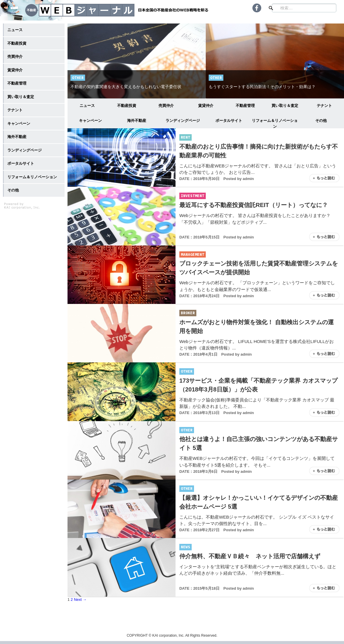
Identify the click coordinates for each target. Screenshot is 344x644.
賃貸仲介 (206, 106)
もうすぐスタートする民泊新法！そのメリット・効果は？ (262, 87)
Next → (80, 600)
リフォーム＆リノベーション (275, 123)
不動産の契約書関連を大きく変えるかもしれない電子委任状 (126, 87)
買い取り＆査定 (285, 106)
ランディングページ (183, 121)
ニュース (87, 106)
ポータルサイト (229, 121)
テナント (324, 106)
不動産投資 (127, 106)
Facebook (257, 8)
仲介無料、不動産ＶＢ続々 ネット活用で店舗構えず (250, 556)
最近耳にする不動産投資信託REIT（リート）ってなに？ (254, 205)
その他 (321, 121)
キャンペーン (90, 121)
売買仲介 (166, 106)
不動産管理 (245, 106)
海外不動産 (137, 121)
